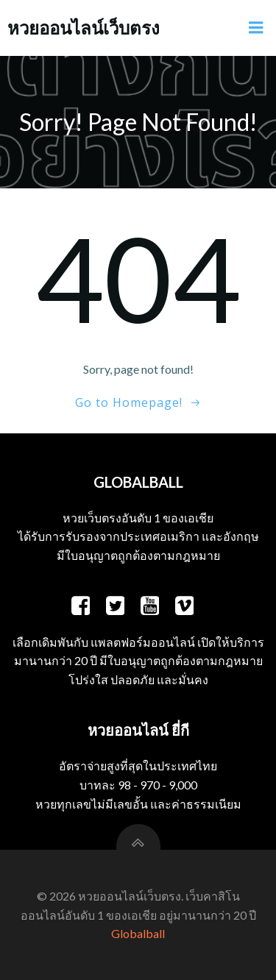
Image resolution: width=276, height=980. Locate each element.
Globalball (138, 933)
